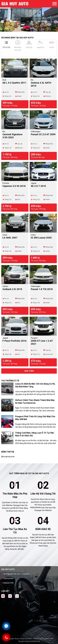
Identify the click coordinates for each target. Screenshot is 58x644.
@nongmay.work (8, 457)
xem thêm (29, 371)
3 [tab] (32, 30)
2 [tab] (29, 30)
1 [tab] (27, 30)
